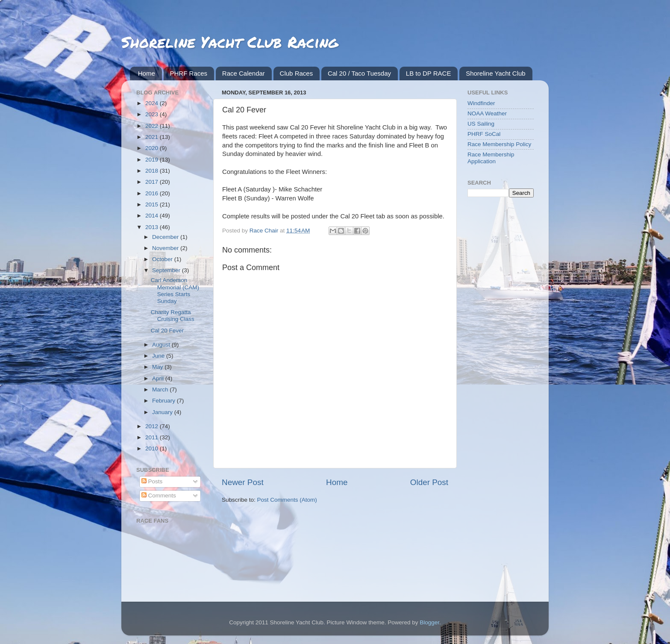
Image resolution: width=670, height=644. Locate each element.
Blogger (429, 622)
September (167, 270)
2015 (153, 204)
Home (147, 73)
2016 (153, 193)
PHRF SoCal (484, 134)
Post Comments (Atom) (287, 500)
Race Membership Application (491, 158)
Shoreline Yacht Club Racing (230, 42)
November (166, 248)
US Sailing (481, 124)
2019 (153, 160)
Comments (159, 495)
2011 (153, 437)
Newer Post (243, 482)
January (163, 412)
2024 (153, 103)
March (161, 390)
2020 (153, 148)
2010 (153, 448)
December (166, 237)
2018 (153, 171)
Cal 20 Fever (167, 331)
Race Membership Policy (499, 144)
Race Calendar (244, 73)
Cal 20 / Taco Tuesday (359, 73)
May (158, 367)
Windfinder (481, 103)
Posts (152, 481)
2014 (153, 216)
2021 (153, 137)
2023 (153, 114)
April (159, 378)
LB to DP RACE (429, 73)
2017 (153, 182)
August (162, 345)
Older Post (429, 482)
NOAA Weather (487, 113)
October (163, 259)
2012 (153, 426)
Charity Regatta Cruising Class (173, 316)
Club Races (297, 73)
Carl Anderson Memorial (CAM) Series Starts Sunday (175, 291)
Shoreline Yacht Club (496, 73)
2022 (153, 126)
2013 (153, 227)
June (159, 356)
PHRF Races (189, 73)
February (165, 401)
